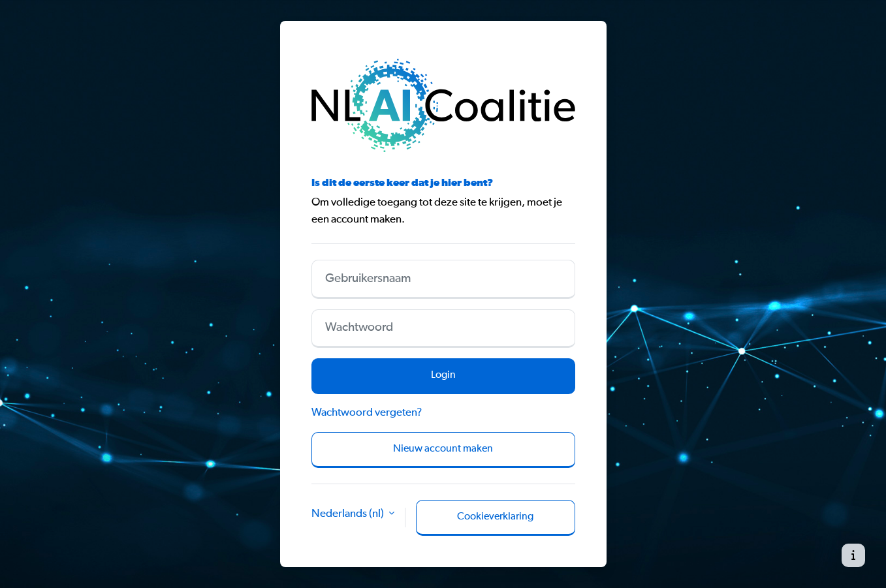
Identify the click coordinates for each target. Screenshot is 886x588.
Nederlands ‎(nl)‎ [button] (349, 514)
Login (443, 375)
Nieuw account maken (443, 449)
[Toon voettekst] (853, 555)
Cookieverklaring (495, 517)
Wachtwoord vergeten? (367, 413)
